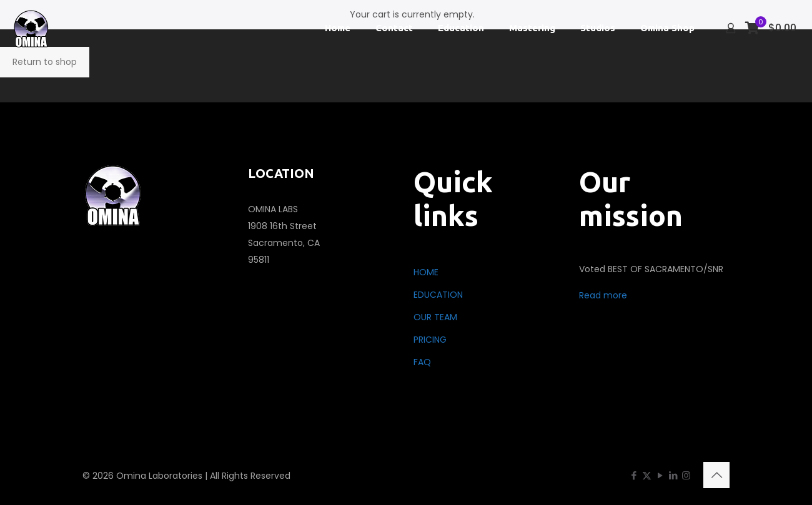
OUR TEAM (435, 317)
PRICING (430, 340)
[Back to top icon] (716, 475)
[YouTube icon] (660, 475)
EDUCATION (438, 295)
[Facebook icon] (634, 475)
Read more (603, 295)
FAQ (422, 362)
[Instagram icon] (686, 475)
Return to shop (45, 62)
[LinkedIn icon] (673, 475)
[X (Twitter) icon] (647, 475)
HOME (426, 272)
